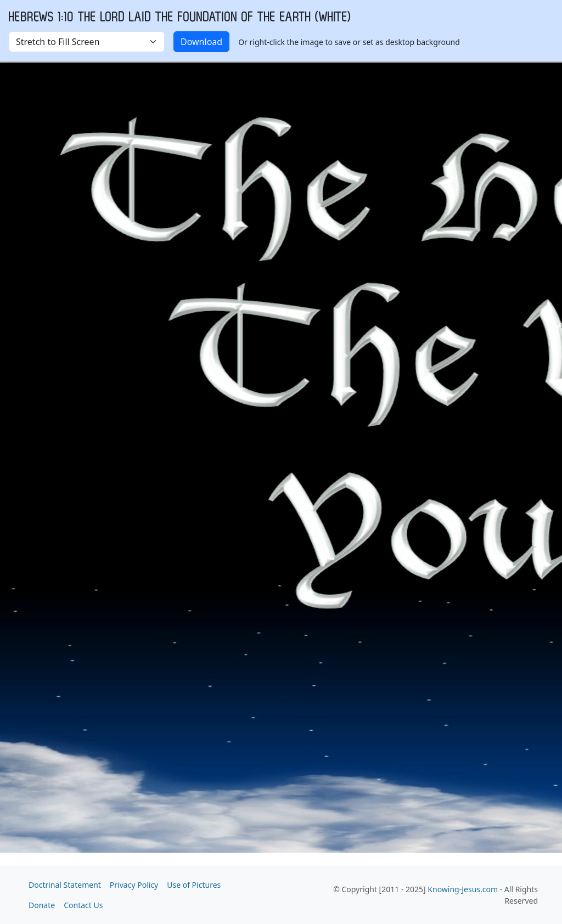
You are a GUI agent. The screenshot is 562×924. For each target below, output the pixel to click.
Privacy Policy (134, 885)
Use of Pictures (194, 885)
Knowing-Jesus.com (463, 889)
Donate (42, 905)
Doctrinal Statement (65, 885)
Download (201, 42)
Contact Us (83, 905)
